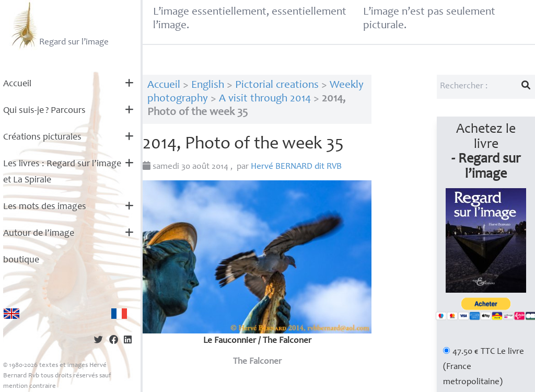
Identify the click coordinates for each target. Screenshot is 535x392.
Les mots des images (45, 207)
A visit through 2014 (265, 99)
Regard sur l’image (59, 25)
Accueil (17, 84)
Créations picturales (42, 137)
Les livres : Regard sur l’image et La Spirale (62, 172)
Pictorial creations (277, 85)
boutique (21, 260)
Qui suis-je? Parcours (44, 111)
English (208, 85)
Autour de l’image (39, 234)
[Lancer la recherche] (526, 87)
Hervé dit (296, 167)
